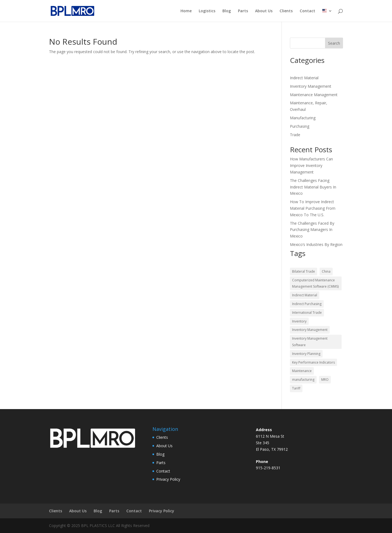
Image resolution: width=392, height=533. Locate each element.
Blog (227, 11)
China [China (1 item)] (326, 271)
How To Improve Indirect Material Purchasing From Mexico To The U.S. (313, 208)
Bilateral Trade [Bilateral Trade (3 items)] (304, 271)
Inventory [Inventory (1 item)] (299, 321)
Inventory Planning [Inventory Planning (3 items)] (306, 354)
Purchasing (300, 126)
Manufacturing (303, 118)
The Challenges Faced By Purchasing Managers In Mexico (312, 230)
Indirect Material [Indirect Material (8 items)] (305, 295)
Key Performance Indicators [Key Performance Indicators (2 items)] (313, 362)
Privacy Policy (168, 479)
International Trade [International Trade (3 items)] (307, 313)
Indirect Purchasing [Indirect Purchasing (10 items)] (307, 304)
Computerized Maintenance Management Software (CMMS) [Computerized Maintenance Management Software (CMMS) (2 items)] (315, 283)
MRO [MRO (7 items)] (325, 380)
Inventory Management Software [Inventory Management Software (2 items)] (310, 342)
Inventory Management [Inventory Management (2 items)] (310, 330)
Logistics (207, 11)
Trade (295, 135)
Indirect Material (304, 78)
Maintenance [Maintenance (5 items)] (302, 371)
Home (186, 11)
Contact (307, 11)
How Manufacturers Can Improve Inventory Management (311, 165)
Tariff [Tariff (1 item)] (296, 388)
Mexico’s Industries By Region (316, 244)
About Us (264, 11)
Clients (286, 11)
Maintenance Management (314, 95)
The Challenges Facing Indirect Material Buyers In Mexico (313, 187)
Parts (243, 11)
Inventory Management (311, 86)
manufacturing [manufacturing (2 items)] (303, 380)
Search (334, 43)
